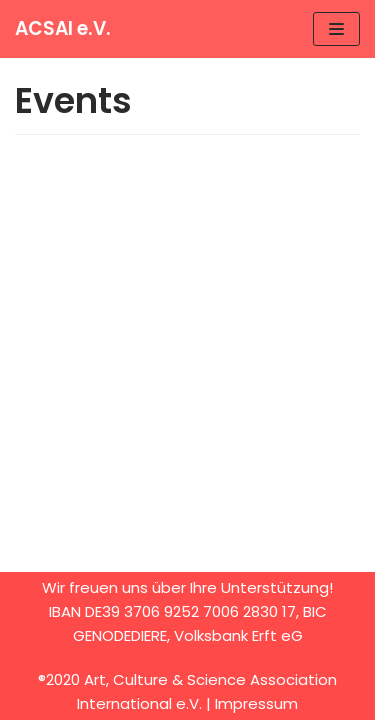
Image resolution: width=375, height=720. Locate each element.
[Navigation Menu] (336, 29)
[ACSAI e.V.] (63, 29)
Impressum (256, 703)
